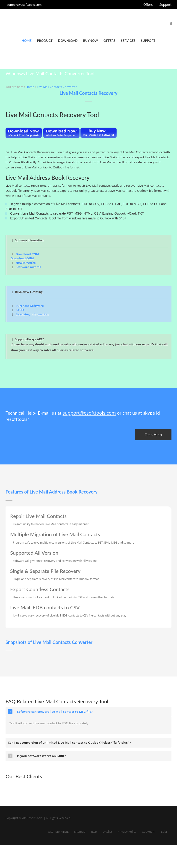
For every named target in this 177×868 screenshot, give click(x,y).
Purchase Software (30, 306)
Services (128, 40)
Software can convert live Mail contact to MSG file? (50, 712)
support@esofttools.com (89, 413)
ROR (94, 832)
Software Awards (28, 267)
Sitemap (80, 832)
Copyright (149, 832)
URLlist (107, 832)
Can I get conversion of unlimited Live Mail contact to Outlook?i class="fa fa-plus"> (69, 742)
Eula (164, 832)
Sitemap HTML (58, 832)
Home (27, 40)
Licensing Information (32, 314)
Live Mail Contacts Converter (57, 87)
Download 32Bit (27, 254)
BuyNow (91, 40)
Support (148, 40)
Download (68, 40)
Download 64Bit (22, 258)
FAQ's (20, 310)
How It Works (26, 263)
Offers (109, 40)
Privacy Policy (127, 832)
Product (45, 40)
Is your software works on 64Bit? (37, 756)
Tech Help (153, 435)
